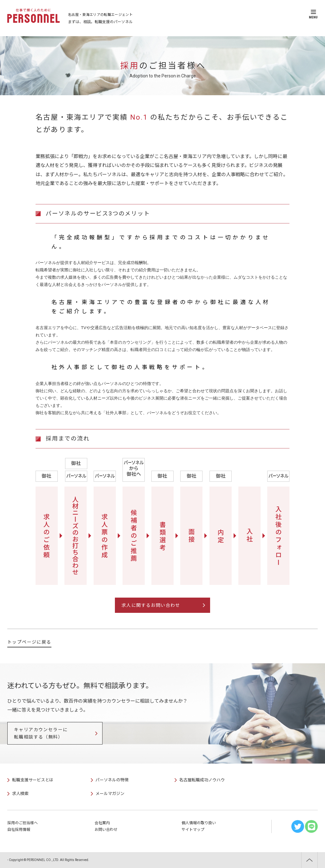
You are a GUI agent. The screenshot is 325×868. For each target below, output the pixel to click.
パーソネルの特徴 (112, 780)
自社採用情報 (19, 830)
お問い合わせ (106, 830)
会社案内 (102, 823)
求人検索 (20, 794)
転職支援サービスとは (33, 780)
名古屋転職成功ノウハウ (202, 780)
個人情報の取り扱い (199, 823)
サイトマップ (193, 830)
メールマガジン (110, 794)
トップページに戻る (29, 642)
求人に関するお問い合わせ (151, 605)
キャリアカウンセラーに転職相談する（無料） (41, 733)
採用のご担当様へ (23, 823)
